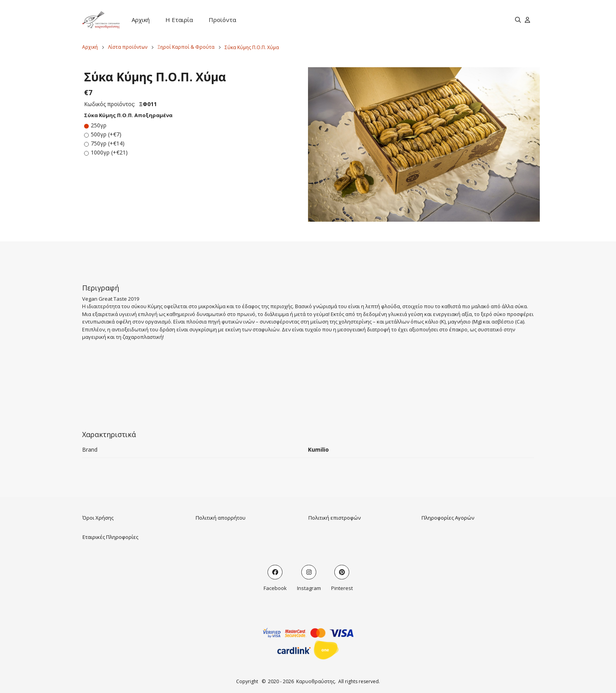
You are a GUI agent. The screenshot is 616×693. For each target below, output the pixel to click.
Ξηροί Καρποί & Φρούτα (186, 47)
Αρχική (141, 20)
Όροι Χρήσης (98, 518)
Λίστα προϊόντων (128, 47)
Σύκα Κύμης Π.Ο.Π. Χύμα (252, 47)
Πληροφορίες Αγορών (448, 518)
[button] (424, 144)
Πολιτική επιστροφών (335, 518)
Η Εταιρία (179, 20)
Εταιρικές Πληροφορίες (110, 537)
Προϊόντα (222, 20)
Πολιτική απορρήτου (221, 518)
